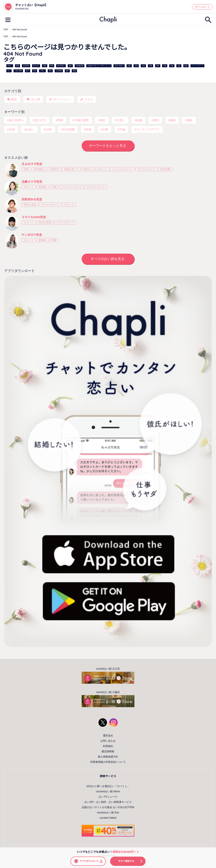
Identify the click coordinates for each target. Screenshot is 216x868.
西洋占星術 (30, 205)
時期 (129, 66)
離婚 (74, 71)
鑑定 (14, 99)
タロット (102, 169)
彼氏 (27, 71)
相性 (70, 66)
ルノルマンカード (122, 169)
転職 (151, 66)
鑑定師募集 (108, 751)
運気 (50, 71)
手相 (54, 187)
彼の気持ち (61, 66)
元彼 (179, 66)
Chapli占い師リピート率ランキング (99, 66)
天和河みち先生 (32, 199)
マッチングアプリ (197, 66)
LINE (143, 66)
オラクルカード (146, 169)
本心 (9, 71)
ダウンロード (202, 7)
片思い (43, 71)
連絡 (45, 66)
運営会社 (108, 736)
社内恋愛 (59, 71)
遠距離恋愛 (80, 66)
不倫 (172, 66)
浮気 (136, 66)
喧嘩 (158, 66)
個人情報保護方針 (108, 757)
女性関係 (26, 66)
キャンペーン (62, 99)
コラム (88, 99)
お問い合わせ (108, 741)
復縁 (52, 66)
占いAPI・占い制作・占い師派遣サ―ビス (108, 802)
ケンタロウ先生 (32, 235)
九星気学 (54, 169)
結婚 (186, 66)
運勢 (67, 71)
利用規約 (108, 746)
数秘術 (43, 187)
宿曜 (26, 169)
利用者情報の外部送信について (108, 762)
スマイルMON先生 (34, 217)
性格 (35, 71)
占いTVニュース (108, 797)
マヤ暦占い (86, 169)
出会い (10, 66)
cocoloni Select (108, 818)
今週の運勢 (18, 71)
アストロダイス (65, 222)
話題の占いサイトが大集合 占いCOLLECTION (108, 807)
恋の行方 (36, 66)
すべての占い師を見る (108, 259)
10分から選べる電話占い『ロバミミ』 (108, 786)
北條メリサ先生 (32, 182)
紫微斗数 (69, 169)
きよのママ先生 (32, 164)
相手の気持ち (119, 66)
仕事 (165, 66)
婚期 (18, 66)
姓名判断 (165, 169)
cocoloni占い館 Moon (108, 791)
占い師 (36, 99)
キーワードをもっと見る (108, 146)
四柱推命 (39, 169)
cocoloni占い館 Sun (108, 813)
